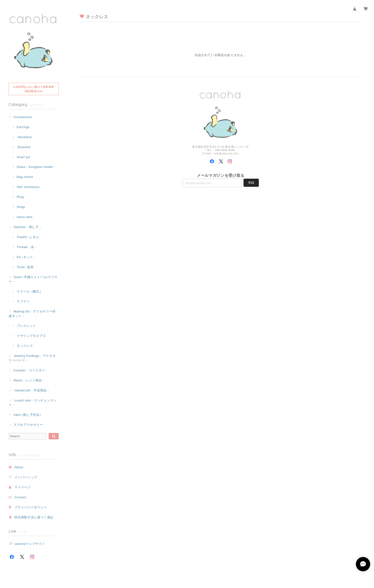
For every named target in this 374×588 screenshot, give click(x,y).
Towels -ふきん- (29, 237)
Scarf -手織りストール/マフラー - (33, 279)
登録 (251, 183)
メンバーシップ (26, 477)
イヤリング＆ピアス (31, 336)
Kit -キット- (25, 257)
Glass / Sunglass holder (35, 167)
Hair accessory (28, 187)
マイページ (22, 487)
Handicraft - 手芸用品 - (31, 390)
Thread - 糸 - (26, 247)
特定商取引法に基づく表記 (34, 517)
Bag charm (25, 177)
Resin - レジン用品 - (29, 380)
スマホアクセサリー (28, 425)
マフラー (23, 301)
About (19, 467)
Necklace (24, 137)
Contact (20, 497)
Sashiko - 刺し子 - (27, 227)
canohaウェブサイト (30, 544)
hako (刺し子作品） (28, 415)
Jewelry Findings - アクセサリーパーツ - (32, 358)
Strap (21, 207)
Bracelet (24, 147)
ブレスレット (26, 326)
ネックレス (25, 346)
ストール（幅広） (30, 291)
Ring (20, 197)
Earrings (23, 127)
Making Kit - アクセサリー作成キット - (32, 314)
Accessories (23, 117)
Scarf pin (24, 157)
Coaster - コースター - (31, 370)
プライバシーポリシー (31, 507)
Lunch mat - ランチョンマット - (33, 403)
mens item (25, 217)
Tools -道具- (26, 267)
